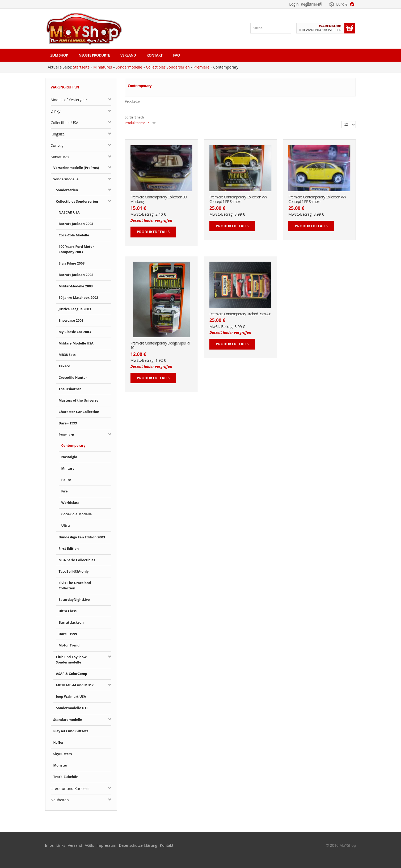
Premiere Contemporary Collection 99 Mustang (159, 199)
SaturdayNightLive (74, 600)
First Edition (69, 549)
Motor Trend (69, 645)
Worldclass (70, 503)
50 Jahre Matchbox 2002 (79, 298)
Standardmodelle (68, 720)
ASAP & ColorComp (72, 674)
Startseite (81, 67)
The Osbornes (70, 389)
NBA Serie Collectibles (77, 560)
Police (66, 480)
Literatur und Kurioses (70, 788)
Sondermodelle (129, 67)
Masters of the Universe (79, 400)
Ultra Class (68, 611)
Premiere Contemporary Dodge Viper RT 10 (161, 346)
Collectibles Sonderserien (168, 67)
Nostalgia (69, 457)
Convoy (57, 145)
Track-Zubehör (66, 777)
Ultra (66, 526)
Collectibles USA (65, 123)
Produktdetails (153, 232)
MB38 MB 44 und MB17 (75, 685)
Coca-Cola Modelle (74, 235)
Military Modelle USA (76, 343)
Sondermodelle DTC (72, 708)
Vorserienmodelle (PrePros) (76, 168)
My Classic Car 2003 (75, 332)
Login (287, 4)
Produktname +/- (138, 123)
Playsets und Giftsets (71, 731)
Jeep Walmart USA (71, 697)
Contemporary (73, 446)
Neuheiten (60, 800)
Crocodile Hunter (73, 378)
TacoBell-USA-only (74, 571)
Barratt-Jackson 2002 (76, 275)
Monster (60, 765)
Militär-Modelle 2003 (76, 286)
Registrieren (314, 4)
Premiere (201, 67)
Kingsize (58, 134)
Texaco (65, 366)
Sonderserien (67, 190)
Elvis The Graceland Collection (75, 586)
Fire (65, 491)
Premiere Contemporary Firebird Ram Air (240, 314)
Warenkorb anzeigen (350, 28)
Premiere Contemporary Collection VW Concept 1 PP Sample (238, 199)
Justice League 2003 (75, 309)
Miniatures (103, 67)
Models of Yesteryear (69, 100)
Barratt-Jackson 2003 (76, 224)
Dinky (56, 111)
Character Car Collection (79, 412)
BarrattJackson (71, 622)
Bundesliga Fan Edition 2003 (82, 537)
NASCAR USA (69, 212)
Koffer (59, 743)
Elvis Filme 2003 (72, 263)
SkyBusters (63, 754)
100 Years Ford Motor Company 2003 (76, 249)
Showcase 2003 (71, 320)
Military (68, 468)
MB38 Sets (67, 355)
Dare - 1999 (68, 423)
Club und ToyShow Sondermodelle (71, 660)
